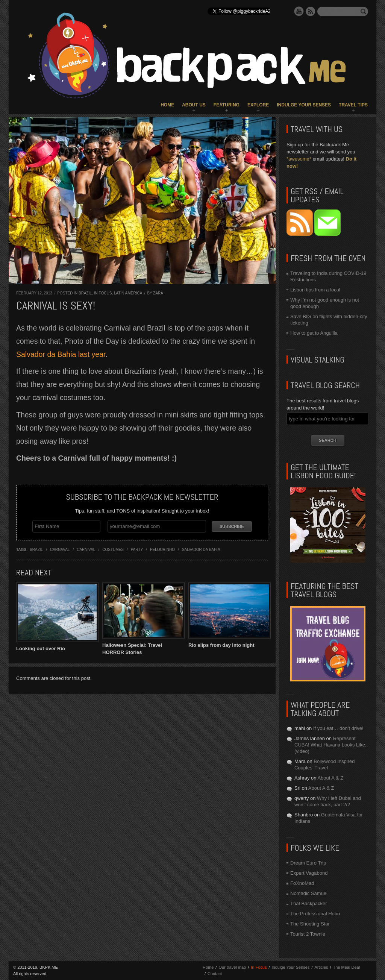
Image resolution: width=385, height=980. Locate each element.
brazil (36, 550)
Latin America (128, 293)
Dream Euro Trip (308, 863)
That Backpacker (309, 903)
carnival (86, 550)
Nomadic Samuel (309, 893)
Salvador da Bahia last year (61, 354)
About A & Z (330, 778)
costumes (113, 550)
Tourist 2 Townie (308, 934)
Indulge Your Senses (304, 105)
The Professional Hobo (315, 914)
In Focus (103, 293)
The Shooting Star (310, 924)
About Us (194, 105)
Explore (258, 105)
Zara (158, 293)
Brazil (85, 293)
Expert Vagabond (309, 873)
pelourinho (162, 550)
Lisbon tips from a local (315, 290)
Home (167, 105)
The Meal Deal (347, 967)
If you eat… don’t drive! (338, 728)
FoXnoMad (302, 883)
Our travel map (232, 967)
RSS (311, 11)
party (137, 550)
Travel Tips (353, 105)
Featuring (227, 105)
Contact (215, 974)
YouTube (299, 11)
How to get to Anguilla (314, 333)
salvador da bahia (201, 550)
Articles (321, 967)
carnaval (60, 550)
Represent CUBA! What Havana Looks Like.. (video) (331, 745)
